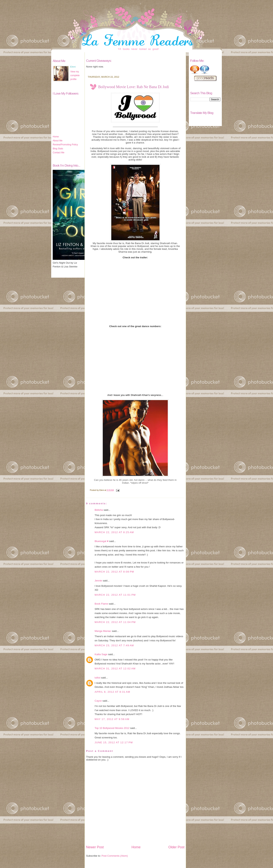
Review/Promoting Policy (65, 145)
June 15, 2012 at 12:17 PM (114, 742)
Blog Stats (58, 149)
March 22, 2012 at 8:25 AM (114, 532)
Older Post (176, 847)
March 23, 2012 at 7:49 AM (114, 645)
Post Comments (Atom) (115, 856)
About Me (58, 141)
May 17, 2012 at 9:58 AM (112, 719)
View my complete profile (75, 75)
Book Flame (101, 604)
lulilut (97, 678)
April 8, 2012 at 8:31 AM (112, 692)
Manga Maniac (103, 631)
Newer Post (95, 847)
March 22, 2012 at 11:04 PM (115, 622)
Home (56, 137)
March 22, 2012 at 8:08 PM (114, 572)
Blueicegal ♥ (102, 541)
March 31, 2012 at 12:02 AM (115, 669)
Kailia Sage (101, 654)
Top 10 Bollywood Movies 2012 (112, 728)
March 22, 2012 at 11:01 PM (115, 595)
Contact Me (58, 153)
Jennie (98, 581)
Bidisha (99, 510)
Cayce (98, 701)
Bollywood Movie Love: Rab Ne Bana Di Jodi (134, 87)
